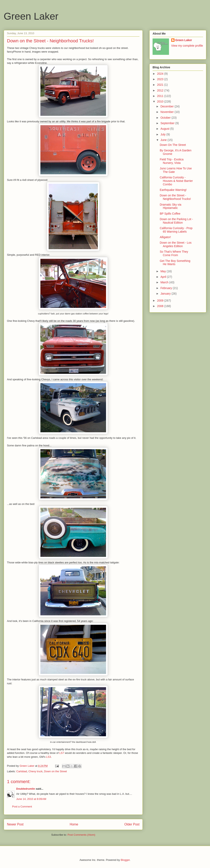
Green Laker (31, 16)
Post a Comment (22, 807)
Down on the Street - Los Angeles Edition (176, 244)
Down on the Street (55, 771)
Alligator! (165, 237)
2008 (161, 306)
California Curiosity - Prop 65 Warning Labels (176, 230)
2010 (161, 101)
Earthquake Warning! (173, 190)
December (167, 106)
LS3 (49, 757)
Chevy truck (36, 771)
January (166, 294)
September (168, 123)
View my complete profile (187, 46)
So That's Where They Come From (174, 253)
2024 (161, 74)
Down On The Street (173, 145)
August (165, 129)
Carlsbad (22, 771)
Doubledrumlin (26, 789)
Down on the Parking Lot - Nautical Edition (176, 221)
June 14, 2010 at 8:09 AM (31, 799)
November (167, 112)
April (164, 277)
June (164, 140)
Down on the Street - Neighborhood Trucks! (175, 197)
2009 (161, 301)
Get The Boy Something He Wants (175, 263)
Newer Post (15, 824)
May (163, 271)
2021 (161, 85)
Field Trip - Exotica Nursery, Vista (172, 161)
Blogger (125, 860)
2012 (161, 90)
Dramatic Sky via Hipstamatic (171, 206)
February (167, 288)
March (165, 282)
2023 (161, 79)
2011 (161, 96)
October (166, 118)
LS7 (62, 753)
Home (74, 824)
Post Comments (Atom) (81, 835)
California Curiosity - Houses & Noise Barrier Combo (176, 181)
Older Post (132, 824)
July (163, 134)
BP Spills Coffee (170, 214)
